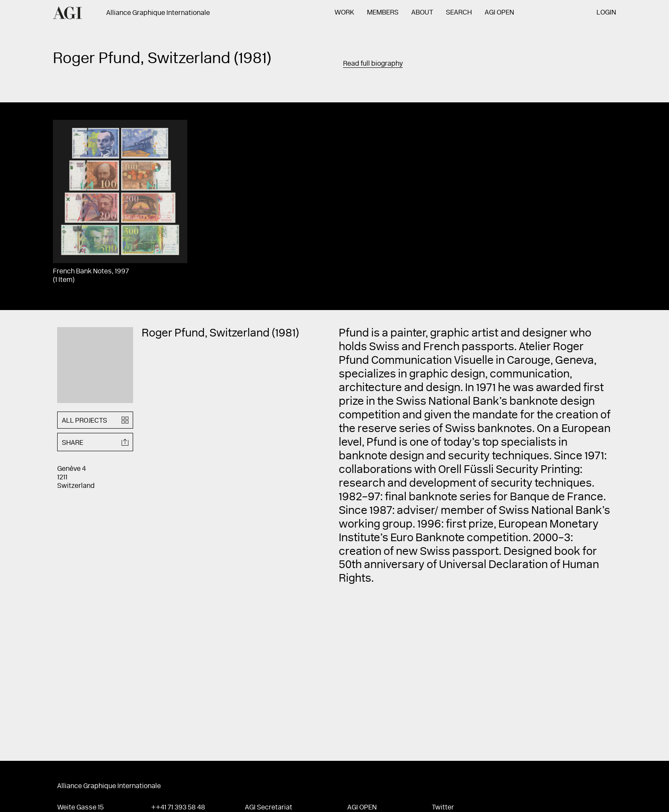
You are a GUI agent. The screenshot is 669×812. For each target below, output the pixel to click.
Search (459, 13)
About (422, 13)
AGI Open (499, 13)
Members (383, 13)
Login (606, 13)
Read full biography (373, 64)
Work (344, 13)
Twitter (443, 808)
